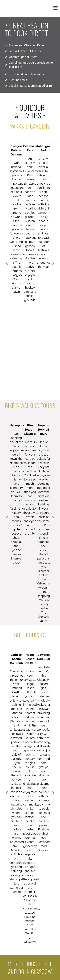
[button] (7, 264)
